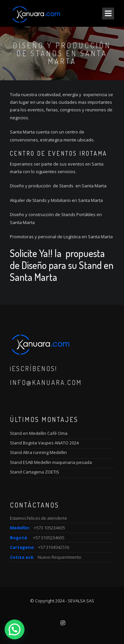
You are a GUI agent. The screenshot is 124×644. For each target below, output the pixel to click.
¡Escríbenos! (34, 368)
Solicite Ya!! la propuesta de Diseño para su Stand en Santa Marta (62, 265)
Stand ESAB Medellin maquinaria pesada (51, 462)
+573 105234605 (49, 528)
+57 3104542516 (54, 547)
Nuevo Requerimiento (60, 557)
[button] (15, 629)
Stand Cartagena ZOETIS (35, 472)
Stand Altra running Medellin (38, 452)
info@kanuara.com (46, 382)
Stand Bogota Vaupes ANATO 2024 (44, 443)
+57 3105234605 (49, 538)
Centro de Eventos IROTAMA (59, 153)
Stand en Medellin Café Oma (39, 433)
